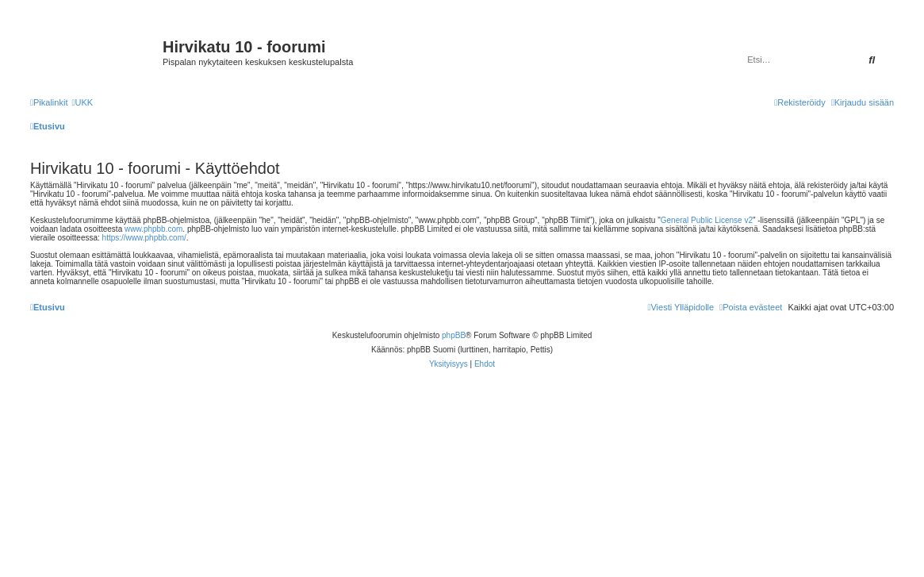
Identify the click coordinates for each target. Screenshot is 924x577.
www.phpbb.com (153, 229)
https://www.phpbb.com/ (144, 238)
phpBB (454, 335)
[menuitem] (82, 102)
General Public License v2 (707, 220)
